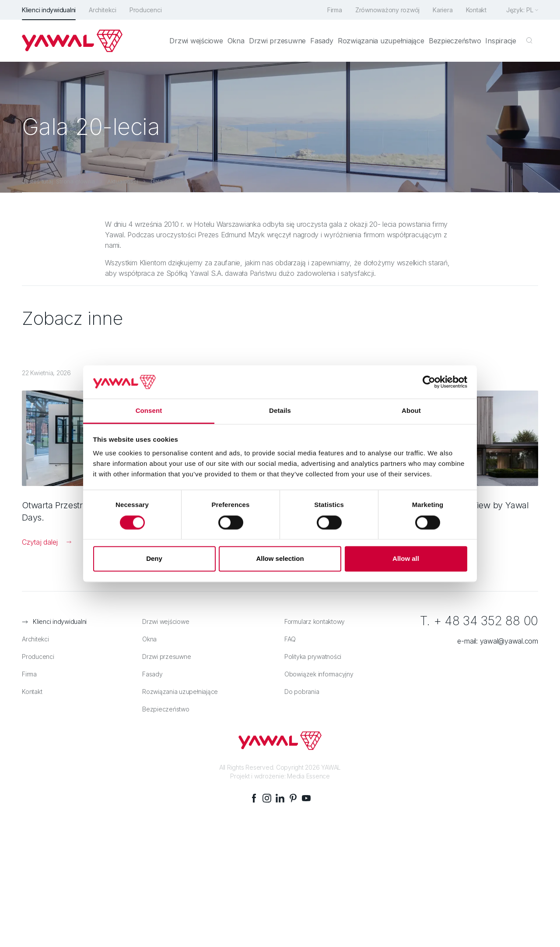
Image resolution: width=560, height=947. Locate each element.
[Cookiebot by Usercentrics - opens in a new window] (429, 382)
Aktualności (123, 181)
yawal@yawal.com (509, 641)
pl (530, 10)
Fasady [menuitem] (322, 41)
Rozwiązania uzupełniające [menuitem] (381, 41)
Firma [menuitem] (335, 10)
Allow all (406, 559)
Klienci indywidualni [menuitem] (49, 10)
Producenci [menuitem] (146, 10)
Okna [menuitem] (236, 41)
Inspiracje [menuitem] (501, 41)
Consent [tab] (149, 411)
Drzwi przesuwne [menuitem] (277, 41)
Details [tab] (280, 411)
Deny (154, 559)
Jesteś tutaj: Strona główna (58, 181)
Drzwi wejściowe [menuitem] (196, 41)
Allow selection (280, 559)
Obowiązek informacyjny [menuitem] (319, 674)
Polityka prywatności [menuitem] (313, 657)
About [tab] (411, 411)
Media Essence (308, 776)
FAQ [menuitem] (290, 639)
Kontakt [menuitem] (476, 10)
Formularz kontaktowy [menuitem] (315, 621)
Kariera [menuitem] (443, 10)
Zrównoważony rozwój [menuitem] (387, 10)
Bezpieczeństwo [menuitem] (455, 41)
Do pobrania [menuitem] (302, 692)
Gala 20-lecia (169, 181)
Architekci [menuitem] (103, 10)
